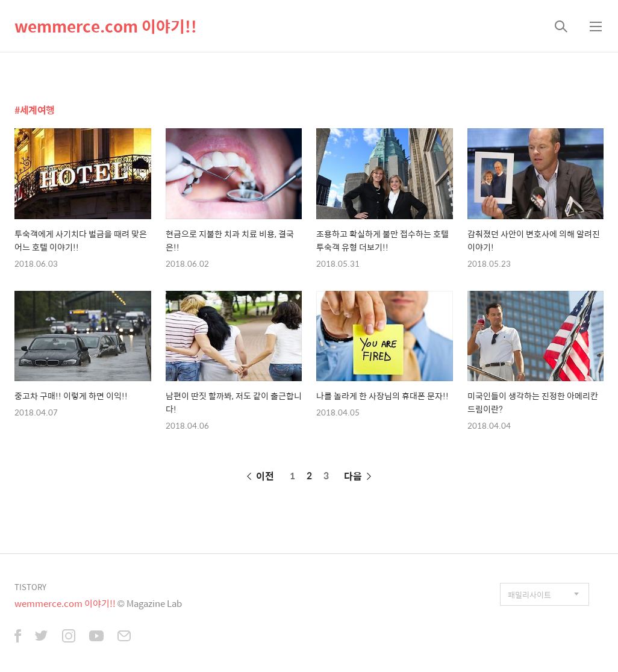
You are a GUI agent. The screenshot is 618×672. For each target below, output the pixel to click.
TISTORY (30, 587)
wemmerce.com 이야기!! (106, 26)
